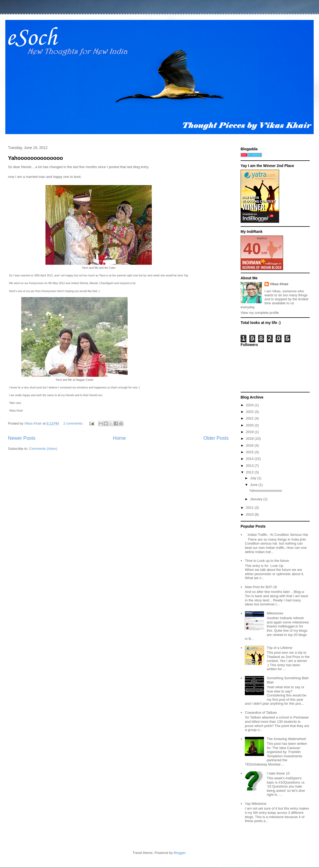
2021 (250, 418)
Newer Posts (22, 438)
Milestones (275, 613)
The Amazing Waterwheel (286, 739)
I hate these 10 (278, 773)
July (254, 478)
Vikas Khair (279, 284)
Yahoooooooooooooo (35, 158)
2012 (250, 472)
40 (252, 249)
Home (119, 438)
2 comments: (74, 423)
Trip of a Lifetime (279, 648)
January (257, 499)
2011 (250, 508)
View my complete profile (260, 313)
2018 (250, 439)
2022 (250, 412)
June (254, 485)
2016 (250, 445)
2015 (250, 452)
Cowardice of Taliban (261, 713)
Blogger (180, 853)
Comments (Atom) (43, 449)
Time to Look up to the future (267, 561)
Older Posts (216, 438)
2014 (250, 459)
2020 (250, 425)
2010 (250, 514)
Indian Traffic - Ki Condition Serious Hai (278, 535)
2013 (250, 466)
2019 (250, 432)
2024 (250, 405)
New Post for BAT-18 (261, 587)
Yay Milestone (256, 804)
